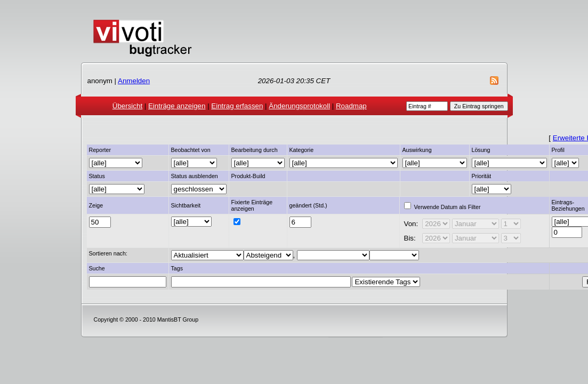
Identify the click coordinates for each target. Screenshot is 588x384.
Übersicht (127, 106)
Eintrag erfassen (237, 106)
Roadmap (351, 106)
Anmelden (134, 81)
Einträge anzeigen (177, 106)
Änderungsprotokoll (299, 106)
